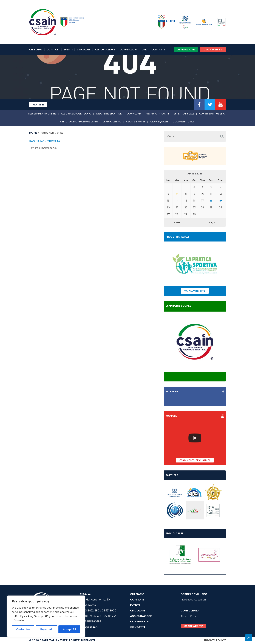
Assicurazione (105, 50)
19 (220, 201)
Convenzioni (128, 50)
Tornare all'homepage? (43, 148)
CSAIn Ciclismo (112, 122)
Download (134, 114)
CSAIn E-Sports (136, 122)
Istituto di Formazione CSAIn (79, 122)
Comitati (53, 50)
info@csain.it (89, 627)
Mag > (212, 222)
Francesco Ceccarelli (193, 600)
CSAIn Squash (159, 122)
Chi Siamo (36, 50)
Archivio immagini (157, 114)
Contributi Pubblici (212, 114)
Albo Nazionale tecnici (76, 114)
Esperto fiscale (184, 114)
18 (211, 201)
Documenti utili (183, 122)
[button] (222, 136)
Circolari (84, 50)
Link (144, 50)
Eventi (68, 50)
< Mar (177, 222)
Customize (23, 629)
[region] (46, 616)
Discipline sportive (109, 114)
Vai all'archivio (195, 291)
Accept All (69, 629)
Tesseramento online (42, 114)
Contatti (158, 50)
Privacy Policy (215, 640)
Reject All (46, 629)
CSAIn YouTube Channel (195, 460)
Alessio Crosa (189, 616)
